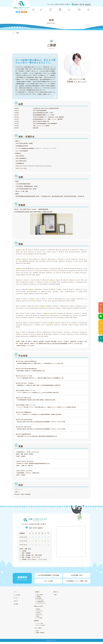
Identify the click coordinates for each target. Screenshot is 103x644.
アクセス (89, 10)
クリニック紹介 (101, 327)
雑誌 (56, 595)
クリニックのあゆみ (41, 627)
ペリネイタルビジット (42, 604)
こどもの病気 (40, 619)
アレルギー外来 (40, 600)
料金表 (38, 618)
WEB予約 (39, 614)
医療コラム (57, 592)
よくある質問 (80, 10)
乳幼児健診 (39, 599)
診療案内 (43, 10)
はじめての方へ (40, 612)
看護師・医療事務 (41, 635)
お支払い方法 (40, 616)
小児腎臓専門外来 (41, 602)
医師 (38, 633)
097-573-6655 (34, 528)
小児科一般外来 (40, 595)
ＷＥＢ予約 (101, 307)
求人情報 (101, 339)
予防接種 (39, 597)
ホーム (36, 10)
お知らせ (16, 601)
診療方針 (39, 610)
